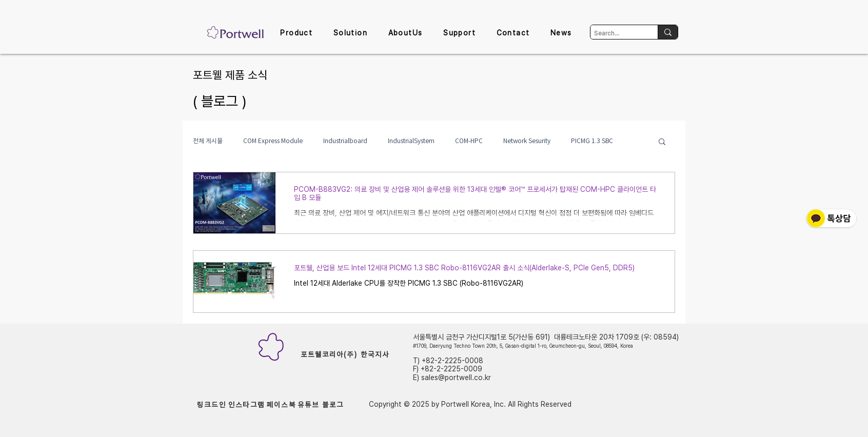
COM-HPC (469, 141)
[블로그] (333, 405)
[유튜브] (308, 405)
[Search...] (615, 34)
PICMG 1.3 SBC (592, 141)
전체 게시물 (208, 141)
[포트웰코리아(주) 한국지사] (345, 354)
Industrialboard (345, 141)
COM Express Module (273, 141)
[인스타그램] (246, 405)
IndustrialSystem (411, 141)
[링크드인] (212, 405)
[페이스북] (281, 405)
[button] (296, 33)
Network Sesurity (527, 141)
